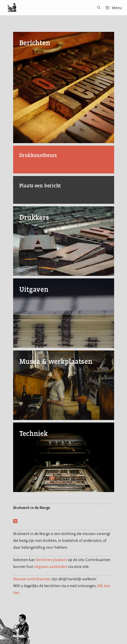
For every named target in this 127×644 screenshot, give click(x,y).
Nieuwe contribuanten (32, 579)
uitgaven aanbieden (51, 567)
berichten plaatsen (51, 560)
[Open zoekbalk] (97, 8)
